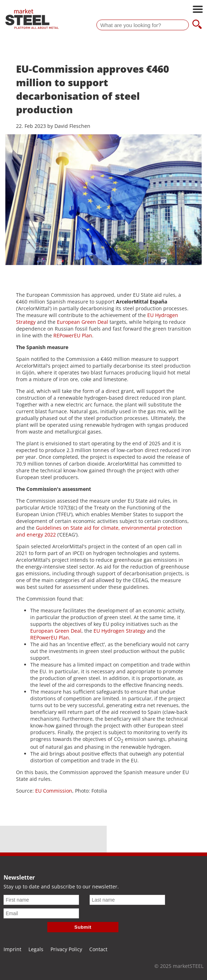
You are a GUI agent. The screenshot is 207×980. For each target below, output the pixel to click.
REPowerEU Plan (73, 335)
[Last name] (127, 900)
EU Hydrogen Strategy (120, 631)
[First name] (41, 900)
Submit (83, 927)
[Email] (41, 913)
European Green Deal (83, 322)
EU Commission (54, 791)
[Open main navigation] (198, 10)
